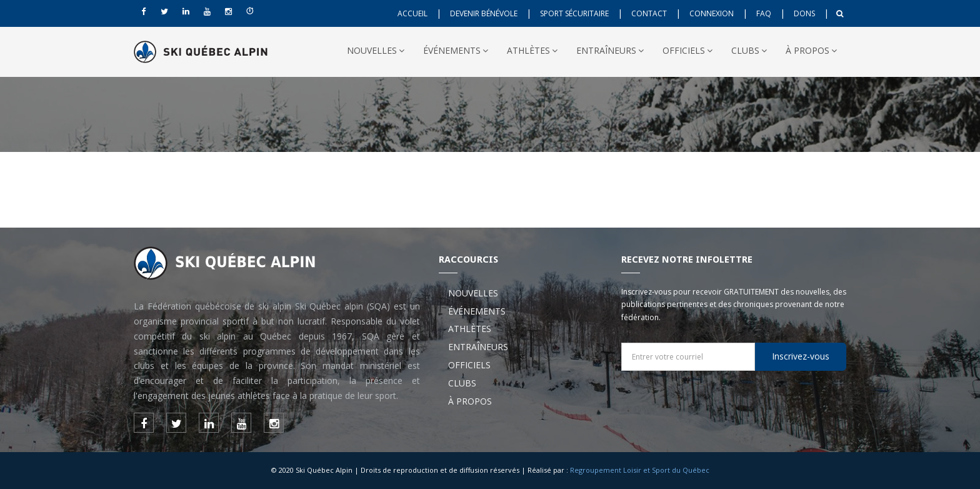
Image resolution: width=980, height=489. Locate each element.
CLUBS (749, 50)
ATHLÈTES (532, 50)
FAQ (764, 13)
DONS (804, 13)
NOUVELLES (376, 50)
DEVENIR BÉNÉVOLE (484, 13)
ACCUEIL (412, 13)
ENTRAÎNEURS (610, 50)
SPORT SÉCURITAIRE (574, 13)
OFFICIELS (687, 50)
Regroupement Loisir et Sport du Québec (640, 470)
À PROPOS (811, 50)
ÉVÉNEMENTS (456, 50)
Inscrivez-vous (801, 356)
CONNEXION (712, 13)
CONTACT (649, 13)
